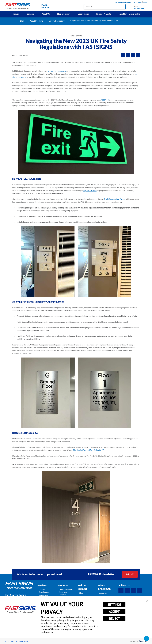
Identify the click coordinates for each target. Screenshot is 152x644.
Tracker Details (22, 641)
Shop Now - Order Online (129, 14)
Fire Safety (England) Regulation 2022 (89, 450)
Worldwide (137, 2)
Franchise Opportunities (123, 2)
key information (90, 190)
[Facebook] (121, 591)
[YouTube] (139, 591)
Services (31, 14)
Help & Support (64, 14)
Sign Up (130, 574)
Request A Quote (104, 14)
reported (105, 100)
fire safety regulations (57, 71)
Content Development (44, 591)
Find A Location (43, 6)
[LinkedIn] (127, 591)
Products (16, 14)
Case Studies (83, 14)
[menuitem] (16, 14)
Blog (145, 2)
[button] (147, 601)
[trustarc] (143, 641)
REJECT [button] (114, 619)
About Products (36, 21)
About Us (46, 14)
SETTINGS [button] (114, 605)
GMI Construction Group (115, 199)
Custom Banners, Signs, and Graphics (66, 592)
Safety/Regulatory (57, 21)
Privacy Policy (9, 641)
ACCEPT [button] (114, 612)
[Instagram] (133, 591)
